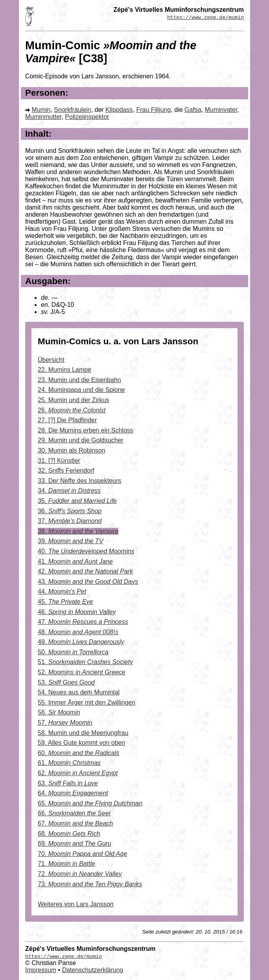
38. (78, 531)
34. (69, 491)
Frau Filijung (153, 110)
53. (66, 682)
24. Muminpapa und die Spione (81, 390)
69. (75, 844)
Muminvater (221, 110)
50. (73, 652)
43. (88, 582)
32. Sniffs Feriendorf (66, 471)
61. (69, 763)
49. (81, 642)
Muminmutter (43, 117)
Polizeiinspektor (87, 117)
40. (86, 551)
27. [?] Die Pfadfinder (67, 420)
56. (59, 712)
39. (70, 541)
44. (62, 591)
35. (77, 501)
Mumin (41, 110)
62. (78, 773)
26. (72, 410)
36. (70, 511)
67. (75, 823)
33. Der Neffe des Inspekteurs (79, 481)
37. (70, 521)
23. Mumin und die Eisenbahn (79, 380)
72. (80, 874)
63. (68, 783)
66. (74, 813)
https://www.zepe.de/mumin (205, 17)
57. (65, 723)
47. (83, 622)
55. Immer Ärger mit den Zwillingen (87, 703)
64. (73, 793)
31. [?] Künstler (59, 461)
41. (75, 561)
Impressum (41, 970)
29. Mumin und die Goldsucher (81, 440)
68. (69, 834)
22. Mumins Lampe (64, 370)
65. (90, 803)
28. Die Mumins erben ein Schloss (86, 430)
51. (85, 662)
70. (82, 854)
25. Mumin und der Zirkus (73, 400)
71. (66, 864)
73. (90, 884)
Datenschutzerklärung (93, 970)
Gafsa (193, 110)
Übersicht (51, 360)
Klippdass (119, 110)
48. (78, 632)
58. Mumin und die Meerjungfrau (83, 733)
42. (85, 571)
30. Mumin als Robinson (72, 450)
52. (82, 672)
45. (65, 602)
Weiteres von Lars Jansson (76, 904)
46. (77, 612)
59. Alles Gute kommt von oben (81, 743)
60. (78, 753)
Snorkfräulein (72, 110)
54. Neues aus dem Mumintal (79, 692)
